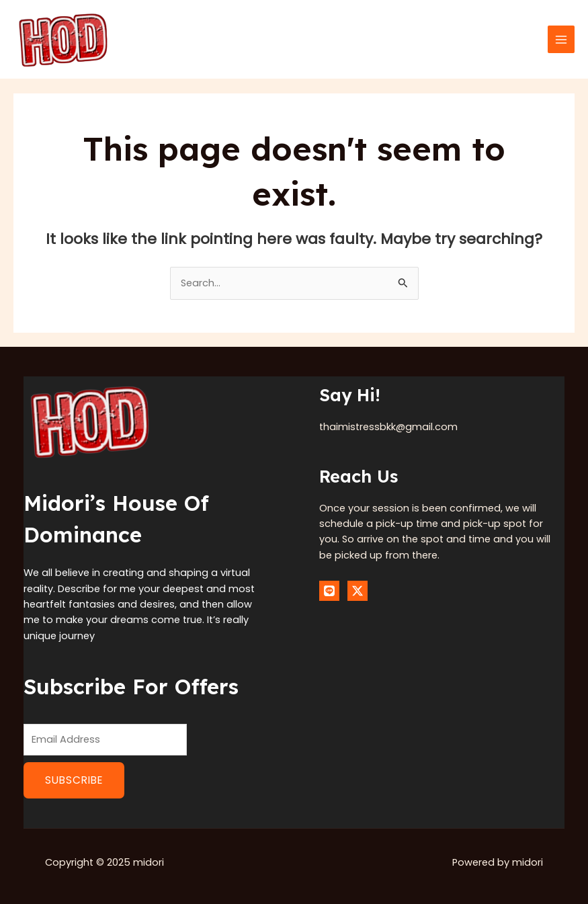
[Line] (329, 591)
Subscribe (74, 780)
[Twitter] (358, 591)
